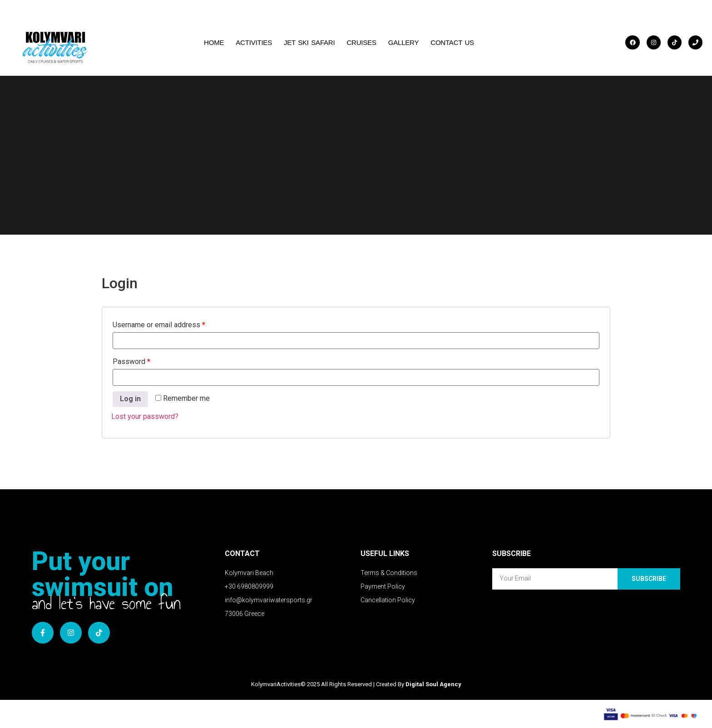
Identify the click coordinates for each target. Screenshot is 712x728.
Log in (130, 399)
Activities (254, 42)
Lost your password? (145, 416)
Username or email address (159, 325)
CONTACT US (452, 42)
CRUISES (361, 42)
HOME (214, 42)
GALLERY (404, 42)
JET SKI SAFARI (309, 42)
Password (131, 362)
